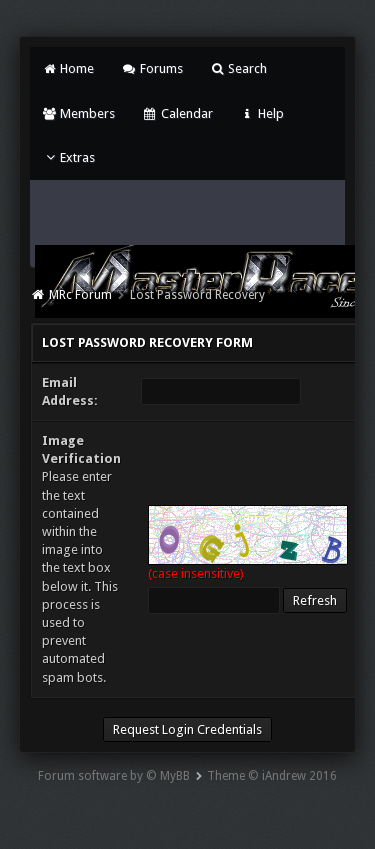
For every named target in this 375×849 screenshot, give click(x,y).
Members (78, 113)
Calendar (177, 113)
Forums (151, 68)
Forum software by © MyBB (114, 776)
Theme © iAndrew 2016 (272, 776)
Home (68, 68)
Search (238, 68)
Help (262, 113)
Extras (68, 157)
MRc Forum (80, 295)
